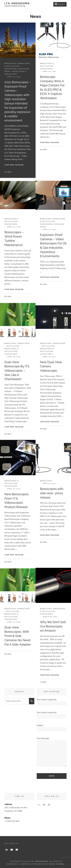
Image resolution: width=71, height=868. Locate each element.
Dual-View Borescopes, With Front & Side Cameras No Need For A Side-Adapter (18, 636)
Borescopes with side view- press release (52, 493)
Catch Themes (56, 864)
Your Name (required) (52, 701)
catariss (43, 682)
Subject (52, 727)
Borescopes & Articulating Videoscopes (17, 66)
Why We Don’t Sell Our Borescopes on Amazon (53, 626)
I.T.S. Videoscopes (17, 3)
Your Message (52, 753)
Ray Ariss (8, 172)
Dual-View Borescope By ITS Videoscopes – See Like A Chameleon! (17, 371)
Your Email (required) (52, 714)
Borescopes (10, 64)
